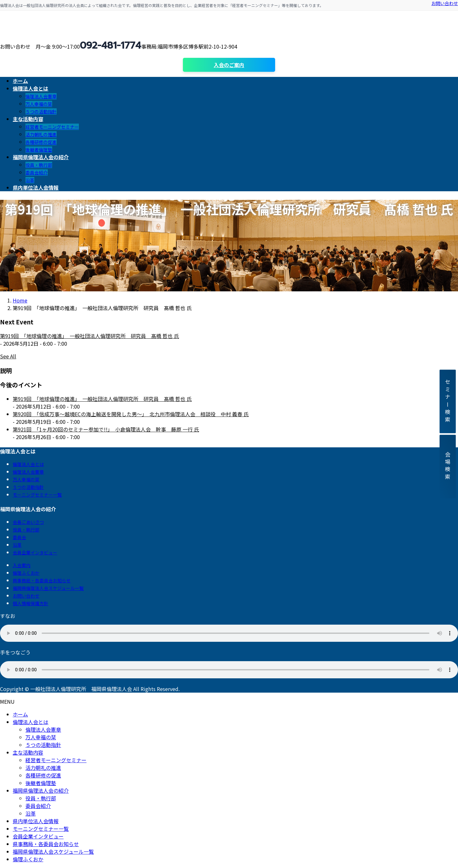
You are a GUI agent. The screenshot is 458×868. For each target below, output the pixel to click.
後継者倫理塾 (39, 150)
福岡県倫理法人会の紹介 (41, 790)
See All (8, 356)
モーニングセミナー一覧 (37, 495)
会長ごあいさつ (28, 522)
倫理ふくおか (26, 573)
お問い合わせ (445, 3)
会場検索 (448, 467)
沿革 (30, 180)
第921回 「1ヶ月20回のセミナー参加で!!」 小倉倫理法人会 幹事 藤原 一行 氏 (106, 429)
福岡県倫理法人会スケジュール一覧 (48, 588)
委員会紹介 (37, 173)
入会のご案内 (229, 65)
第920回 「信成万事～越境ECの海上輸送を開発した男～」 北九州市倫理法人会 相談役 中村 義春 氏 (131, 414)
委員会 (19, 537)
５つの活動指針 (41, 112)
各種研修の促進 (41, 142)
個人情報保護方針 (31, 603)
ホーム (20, 714)
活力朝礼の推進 (41, 134)
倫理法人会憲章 (41, 96)
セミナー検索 (448, 401)
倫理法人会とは (28, 464)
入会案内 (22, 565)
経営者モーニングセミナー (52, 127)
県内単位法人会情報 (36, 821)
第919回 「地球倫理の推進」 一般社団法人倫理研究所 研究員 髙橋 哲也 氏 (90, 336)
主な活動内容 (28, 752)
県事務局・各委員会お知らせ (42, 580)
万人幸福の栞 (39, 104)
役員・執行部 (39, 165)
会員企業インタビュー (35, 553)
